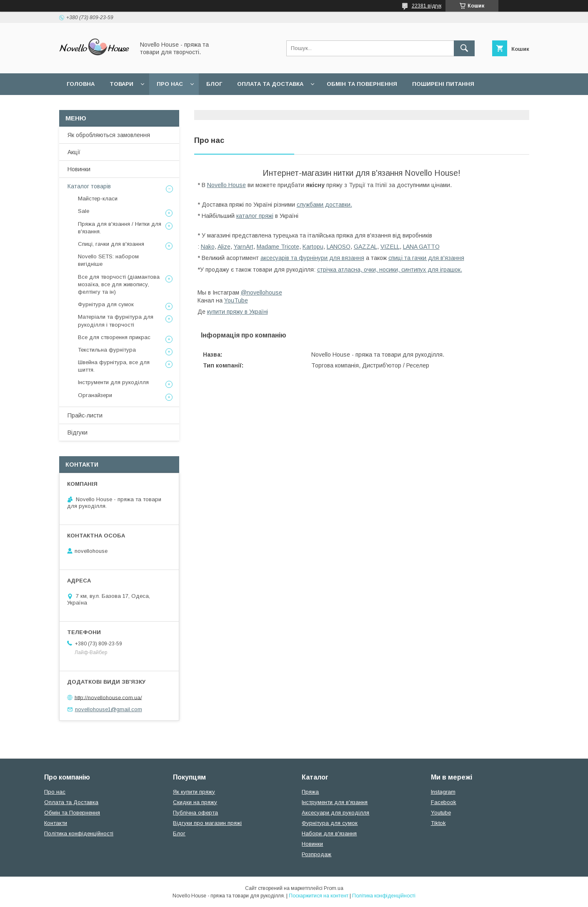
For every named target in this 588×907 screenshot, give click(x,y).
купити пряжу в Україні (238, 312)
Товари (121, 84)
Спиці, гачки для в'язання (111, 244)
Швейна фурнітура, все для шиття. (114, 366)
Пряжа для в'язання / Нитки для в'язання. (120, 228)
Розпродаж (317, 854)
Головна (81, 84)
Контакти (56, 823)
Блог (214, 84)
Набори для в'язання (329, 833)
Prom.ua (334, 888)
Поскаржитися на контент (319, 896)
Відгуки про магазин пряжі (207, 823)
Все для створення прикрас (114, 337)
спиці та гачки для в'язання (426, 258)
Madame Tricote (278, 247)
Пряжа (310, 792)
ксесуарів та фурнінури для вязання (314, 258)
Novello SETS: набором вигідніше (108, 260)
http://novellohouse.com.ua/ (108, 697)
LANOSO (339, 247)
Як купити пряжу (194, 792)
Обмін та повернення (362, 84)
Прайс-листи (85, 415)
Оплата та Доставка (270, 84)
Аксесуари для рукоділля (335, 813)
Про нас (170, 84)
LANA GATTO (421, 247)
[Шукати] (464, 48)
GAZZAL (365, 247)
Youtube (441, 813)
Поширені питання (443, 84)
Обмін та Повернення (72, 813)
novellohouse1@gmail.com (109, 709)
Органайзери (95, 395)
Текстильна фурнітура (107, 350)
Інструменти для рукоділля (113, 382)
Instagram (443, 792)
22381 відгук (427, 6)
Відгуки (78, 432)
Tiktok (438, 823)
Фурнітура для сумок (106, 304)
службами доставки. (324, 205)
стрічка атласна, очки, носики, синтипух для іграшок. (390, 270)
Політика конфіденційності (79, 833)
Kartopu (313, 247)
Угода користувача (98, 106)
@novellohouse (261, 292)
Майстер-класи (98, 199)
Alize (224, 247)
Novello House (226, 185)
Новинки (79, 169)
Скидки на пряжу (195, 802)
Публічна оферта (195, 813)
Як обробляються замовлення (109, 135)
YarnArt (244, 247)
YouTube (236, 300)
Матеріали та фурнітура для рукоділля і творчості (116, 321)
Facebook (444, 802)
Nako (208, 247)
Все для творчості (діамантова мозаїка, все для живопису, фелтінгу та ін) (119, 284)
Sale (84, 211)
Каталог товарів (89, 186)
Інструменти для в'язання (335, 802)
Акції (74, 152)
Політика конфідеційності (188, 106)
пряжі (266, 216)
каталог (248, 216)
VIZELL (390, 247)
